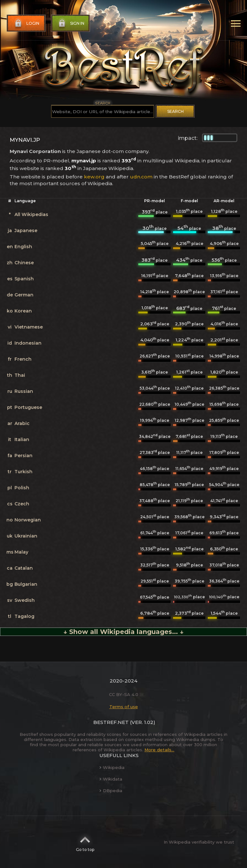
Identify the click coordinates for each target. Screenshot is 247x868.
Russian (24, 391)
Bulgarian (26, 584)
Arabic (22, 423)
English (23, 247)
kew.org (94, 177)
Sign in (71, 23)
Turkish (23, 472)
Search (175, 111)
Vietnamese (29, 327)
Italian (22, 439)
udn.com (141, 177)
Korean (23, 311)
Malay (21, 552)
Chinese (24, 263)
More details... (159, 750)
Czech (22, 504)
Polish (22, 488)
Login (26, 23)
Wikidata (111, 779)
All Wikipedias (31, 214)
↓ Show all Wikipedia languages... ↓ (123, 632)
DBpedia (111, 791)
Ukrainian (26, 536)
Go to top (85, 842)
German (24, 295)
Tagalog (24, 616)
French (23, 359)
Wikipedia (112, 767)
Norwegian (28, 520)
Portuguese (28, 407)
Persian (23, 456)
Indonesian (28, 343)
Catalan (24, 568)
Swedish (25, 600)
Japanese (26, 231)
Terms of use (124, 707)
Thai (20, 375)
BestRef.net (111, 722)
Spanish (24, 279)
